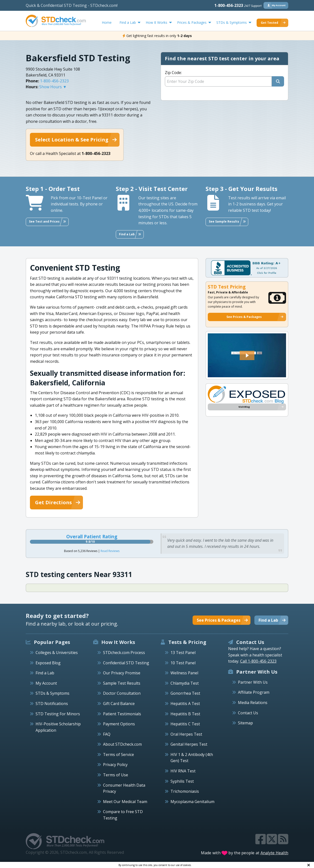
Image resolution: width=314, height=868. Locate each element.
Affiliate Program (254, 692)
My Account (46, 683)
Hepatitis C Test (185, 724)
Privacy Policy (115, 765)
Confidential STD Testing (126, 663)
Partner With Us (253, 682)
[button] (247, 355)
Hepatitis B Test (185, 714)
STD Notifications (52, 704)
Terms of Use (116, 775)
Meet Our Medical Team (125, 802)
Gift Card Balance (119, 704)
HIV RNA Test (183, 771)
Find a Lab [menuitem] (128, 22)
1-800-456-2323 (238, 5)
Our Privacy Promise (122, 673)
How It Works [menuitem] (157, 22)
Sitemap (245, 723)
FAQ (107, 734)
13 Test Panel (183, 653)
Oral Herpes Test (186, 734)
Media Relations (253, 703)
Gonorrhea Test (185, 693)
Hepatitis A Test (185, 704)
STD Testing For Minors (58, 714)
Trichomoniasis (185, 791)
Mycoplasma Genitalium (192, 802)
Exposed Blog (48, 663)
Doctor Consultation (122, 693)
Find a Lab (45, 673)
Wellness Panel (184, 673)
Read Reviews (110, 551)
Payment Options (119, 724)
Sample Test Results (122, 683)
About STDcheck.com (122, 744)
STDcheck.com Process (124, 653)
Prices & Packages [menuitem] (192, 22)
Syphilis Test (182, 781)
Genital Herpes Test (189, 744)
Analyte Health (275, 853)
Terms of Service (118, 755)
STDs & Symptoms (52, 693)
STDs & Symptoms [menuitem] (232, 22)
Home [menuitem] (107, 22)
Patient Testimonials (122, 714)
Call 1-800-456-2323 (258, 661)
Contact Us (248, 713)
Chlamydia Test (185, 683)
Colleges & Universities (57, 653)
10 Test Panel (183, 663)
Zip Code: (173, 73)
